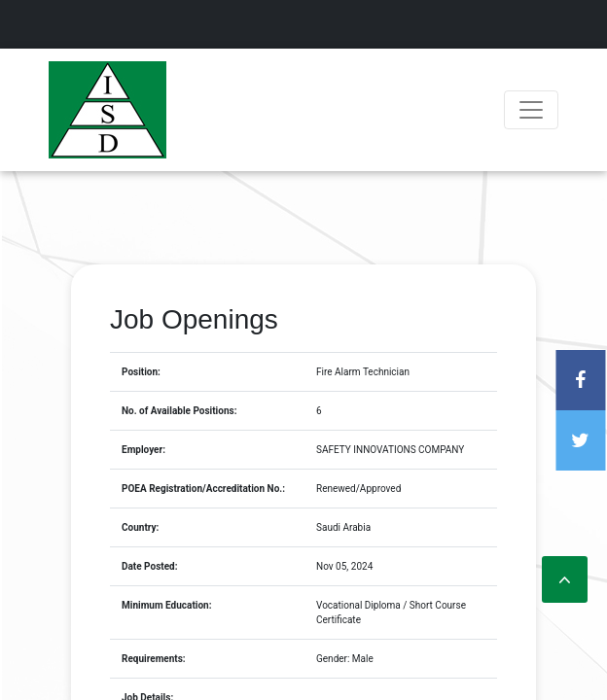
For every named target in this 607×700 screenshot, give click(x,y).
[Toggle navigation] (531, 110)
